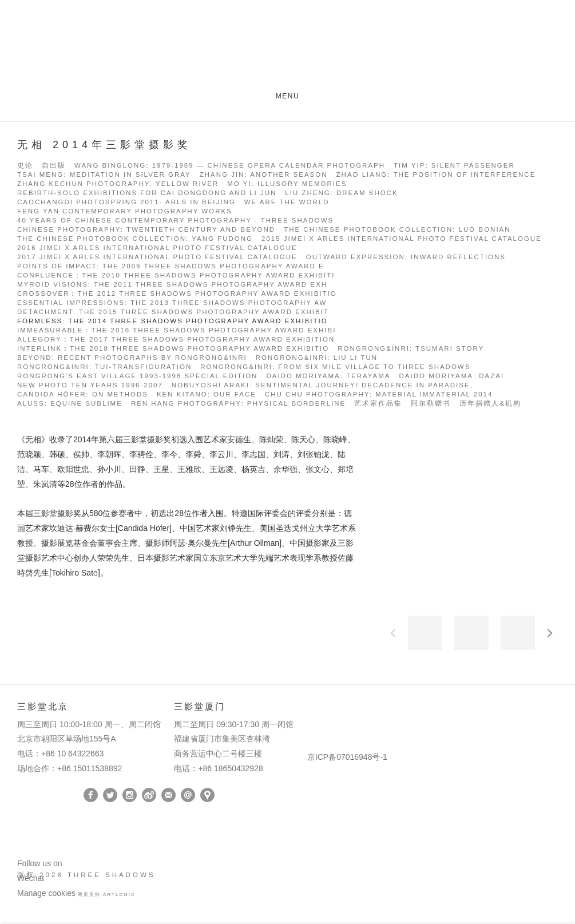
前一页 (393, 633)
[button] (425, 633)
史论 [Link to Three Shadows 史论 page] (25, 166)
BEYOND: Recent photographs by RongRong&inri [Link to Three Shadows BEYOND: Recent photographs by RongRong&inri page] (132, 358)
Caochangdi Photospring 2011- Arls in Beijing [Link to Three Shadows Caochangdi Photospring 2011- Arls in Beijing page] (126, 202)
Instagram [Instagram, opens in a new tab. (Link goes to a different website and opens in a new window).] (130, 795)
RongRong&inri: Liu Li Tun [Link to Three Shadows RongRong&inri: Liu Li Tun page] (317, 358)
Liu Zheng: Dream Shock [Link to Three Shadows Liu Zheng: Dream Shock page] (341, 193)
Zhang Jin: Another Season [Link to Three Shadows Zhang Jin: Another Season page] (264, 175)
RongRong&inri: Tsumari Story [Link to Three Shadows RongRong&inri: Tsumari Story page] (411, 349)
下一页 (550, 633)
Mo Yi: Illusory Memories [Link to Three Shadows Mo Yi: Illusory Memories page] (287, 184)
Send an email (188, 795)
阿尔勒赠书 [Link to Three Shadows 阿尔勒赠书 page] (431, 404)
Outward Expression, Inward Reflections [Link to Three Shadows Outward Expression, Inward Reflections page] (406, 257)
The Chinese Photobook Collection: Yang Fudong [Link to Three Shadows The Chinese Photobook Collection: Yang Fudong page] (135, 239)
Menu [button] (288, 96)
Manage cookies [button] (46, 893)
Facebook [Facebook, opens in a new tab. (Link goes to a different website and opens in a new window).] (91, 795)
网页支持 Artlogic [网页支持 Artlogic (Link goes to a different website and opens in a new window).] (107, 895)
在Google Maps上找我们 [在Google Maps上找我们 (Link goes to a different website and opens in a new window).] (207, 795)
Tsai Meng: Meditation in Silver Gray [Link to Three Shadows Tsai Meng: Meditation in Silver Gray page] (104, 175)
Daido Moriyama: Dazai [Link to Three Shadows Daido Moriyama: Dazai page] (452, 376)
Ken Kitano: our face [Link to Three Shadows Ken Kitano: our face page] (207, 394)
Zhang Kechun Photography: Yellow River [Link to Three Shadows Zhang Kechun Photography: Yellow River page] (118, 184)
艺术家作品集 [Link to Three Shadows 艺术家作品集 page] (378, 404)
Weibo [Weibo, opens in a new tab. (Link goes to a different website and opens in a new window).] (149, 795)
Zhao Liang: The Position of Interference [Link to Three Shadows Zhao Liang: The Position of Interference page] (436, 175)
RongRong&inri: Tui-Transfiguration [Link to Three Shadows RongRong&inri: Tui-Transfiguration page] (104, 367)
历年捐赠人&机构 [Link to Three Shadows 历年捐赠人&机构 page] (490, 404)
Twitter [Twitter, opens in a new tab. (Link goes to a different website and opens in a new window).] (110, 795)
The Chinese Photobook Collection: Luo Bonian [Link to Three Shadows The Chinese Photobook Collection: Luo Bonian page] (397, 230)
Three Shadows (288, 47)
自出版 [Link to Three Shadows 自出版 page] (54, 166)
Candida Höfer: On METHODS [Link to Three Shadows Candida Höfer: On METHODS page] (83, 394)
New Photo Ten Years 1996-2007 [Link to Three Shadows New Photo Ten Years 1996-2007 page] (90, 385)
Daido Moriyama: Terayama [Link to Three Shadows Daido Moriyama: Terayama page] (328, 376)
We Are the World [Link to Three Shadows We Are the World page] (287, 202)
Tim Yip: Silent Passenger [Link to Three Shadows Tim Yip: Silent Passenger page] (454, 166)
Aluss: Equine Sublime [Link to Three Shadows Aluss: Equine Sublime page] (70, 404)
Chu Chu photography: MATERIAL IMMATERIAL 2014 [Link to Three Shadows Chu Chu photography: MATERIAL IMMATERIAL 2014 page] (379, 394)
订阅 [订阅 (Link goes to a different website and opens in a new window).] (168, 795)
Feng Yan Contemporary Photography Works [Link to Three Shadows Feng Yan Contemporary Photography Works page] (125, 211)
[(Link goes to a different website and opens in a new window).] (309, 709)
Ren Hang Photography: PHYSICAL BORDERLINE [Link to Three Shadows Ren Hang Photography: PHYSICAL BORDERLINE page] (238, 404)
